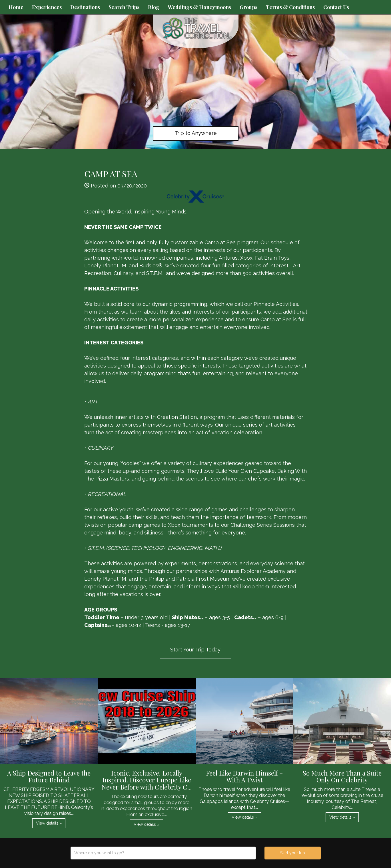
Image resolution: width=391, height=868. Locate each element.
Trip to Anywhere (196, 133)
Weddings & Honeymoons (199, 7)
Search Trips (124, 7)
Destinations (85, 7)
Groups (248, 7)
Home (16, 7)
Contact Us (336, 7)
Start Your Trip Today (195, 650)
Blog (154, 7)
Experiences (47, 7)
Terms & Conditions (290, 7)
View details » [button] (49, 823)
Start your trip (293, 853)
